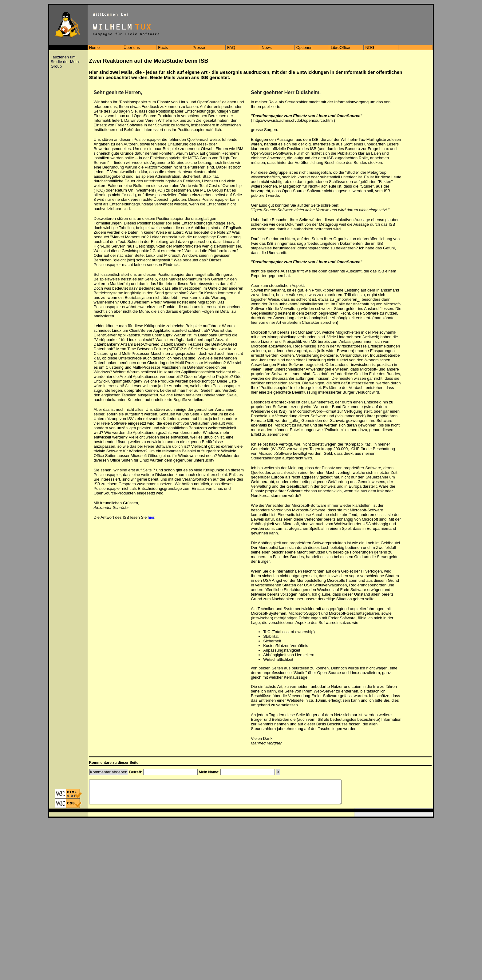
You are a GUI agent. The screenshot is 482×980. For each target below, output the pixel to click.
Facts (163, 48)
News (267, 48)
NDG (370, 48)
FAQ (231, 48)
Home (94, 48)
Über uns (132, 48)
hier (151, 517)
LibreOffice (340, 48)
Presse (199, 48)
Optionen (304, 48)
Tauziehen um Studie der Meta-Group (65, 62)
